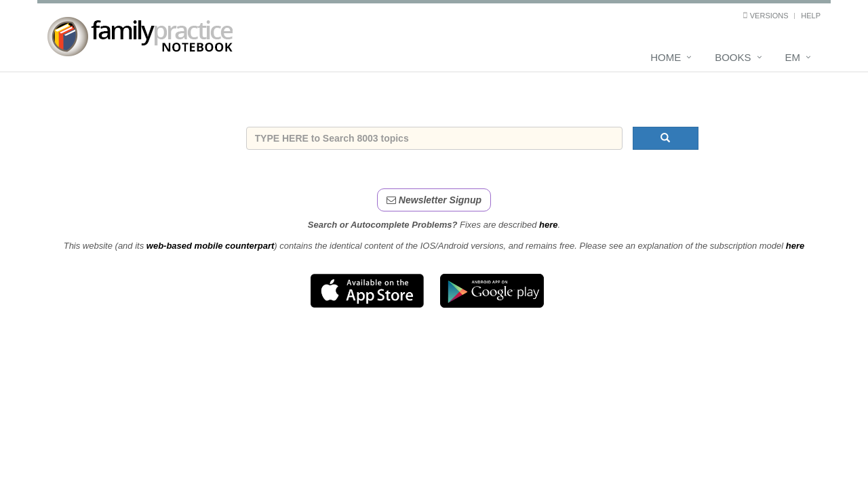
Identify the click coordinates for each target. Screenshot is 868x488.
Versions (769, 16)
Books (733, 57)
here (548, 225)
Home (666, 57)
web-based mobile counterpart (211, 246)
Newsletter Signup (434, 200)
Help (811, 16)
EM (793, 57)
